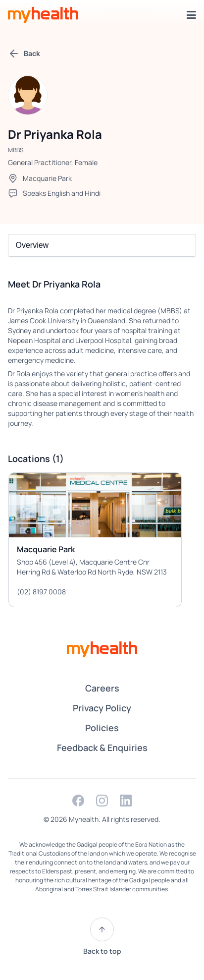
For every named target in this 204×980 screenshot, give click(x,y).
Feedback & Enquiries (102, 748)
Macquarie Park (47, 178)
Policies (102, 728)
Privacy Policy (102, 708)
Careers (102, 688)
